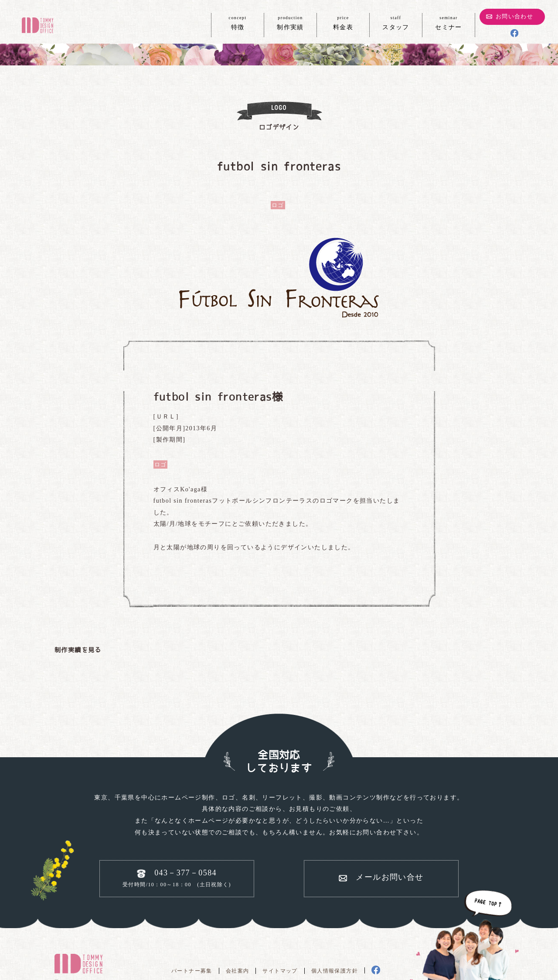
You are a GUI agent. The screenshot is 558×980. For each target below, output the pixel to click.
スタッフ (396, 22)
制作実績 (290, 22)
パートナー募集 (192, 971)
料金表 (343, 22)
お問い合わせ (514, 16)
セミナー (449, 22)
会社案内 (238, 971)
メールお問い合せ (390, 877)
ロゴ (278, 205)
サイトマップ (280, 971)
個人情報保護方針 (335, 971)
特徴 (238, 22)
